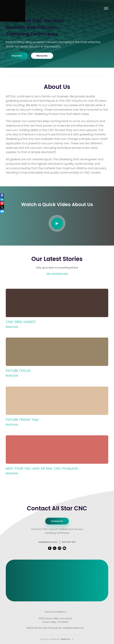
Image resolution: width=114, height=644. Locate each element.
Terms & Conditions (55, 612)
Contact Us (57, 521)
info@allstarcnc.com (48, 542)
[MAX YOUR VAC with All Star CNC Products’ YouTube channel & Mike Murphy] (57, 455)
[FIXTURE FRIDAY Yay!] (57, 406)
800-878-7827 (69, 542)
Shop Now (17, 56)
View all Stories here (57, 274)
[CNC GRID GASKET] (57, 309)
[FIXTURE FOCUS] (57, 357)
